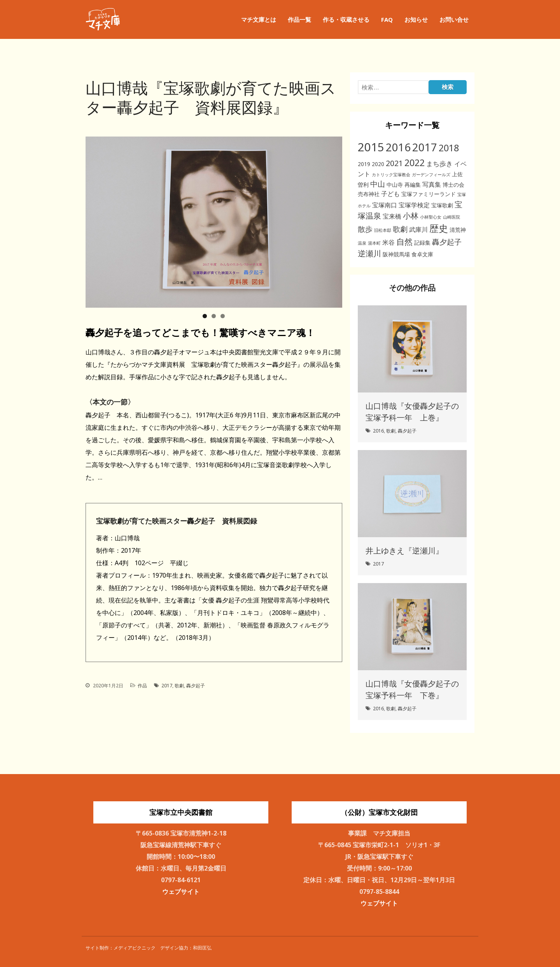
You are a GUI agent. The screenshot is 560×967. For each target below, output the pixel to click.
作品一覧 (299, 19)
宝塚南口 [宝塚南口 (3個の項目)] (385, 205)
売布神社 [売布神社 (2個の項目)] (369, 194)
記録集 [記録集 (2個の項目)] (422, 243)
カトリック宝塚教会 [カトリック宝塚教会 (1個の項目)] (391, 175)
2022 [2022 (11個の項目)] (415, 163)
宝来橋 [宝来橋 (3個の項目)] (392, 216)
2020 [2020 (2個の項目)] (378, 164)
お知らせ (416, 19)
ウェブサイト (181, 892)
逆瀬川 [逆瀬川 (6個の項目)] (369, 253)
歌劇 (179, 686)
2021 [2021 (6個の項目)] (394, 163)
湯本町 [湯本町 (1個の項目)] (374, 243)
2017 (167, 686)
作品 (142, 686)
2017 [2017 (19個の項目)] (425, 147)
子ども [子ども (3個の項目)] (390, 194)
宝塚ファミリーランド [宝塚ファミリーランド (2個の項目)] (429, 194)
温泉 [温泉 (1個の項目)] (362, 243)
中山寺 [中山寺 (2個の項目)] (395, 185)
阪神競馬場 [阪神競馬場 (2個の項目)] (396, 254)
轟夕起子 (196, 686)
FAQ (387, 19)
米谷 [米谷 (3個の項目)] (388, 242)
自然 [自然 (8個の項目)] (404, 241)
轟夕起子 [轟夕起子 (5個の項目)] (447, 242)
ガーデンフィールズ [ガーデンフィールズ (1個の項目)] (431, 175)
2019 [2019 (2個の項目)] (364, 164)
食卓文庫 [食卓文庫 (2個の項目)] (422, 254)
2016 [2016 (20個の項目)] (398, 147)
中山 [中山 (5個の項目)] (378, 184)
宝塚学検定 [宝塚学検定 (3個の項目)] (414, 205)
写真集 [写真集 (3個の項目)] (432, 184)
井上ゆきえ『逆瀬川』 (404, 551)
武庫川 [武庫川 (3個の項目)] (418, 229)
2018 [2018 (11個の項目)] (449, 148)
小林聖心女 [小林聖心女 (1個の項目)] (431, 217)
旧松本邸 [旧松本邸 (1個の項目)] (383, 230)
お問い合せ (454, 19)
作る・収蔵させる (346, 19)
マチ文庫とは (259, 19)
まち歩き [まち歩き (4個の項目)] (439, 164)
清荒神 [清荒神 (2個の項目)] (458, 230)
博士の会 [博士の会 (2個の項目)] (453, 185)
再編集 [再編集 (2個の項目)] (413, 185)
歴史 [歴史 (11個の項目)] (439, 228)
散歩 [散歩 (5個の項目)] (365, 229)
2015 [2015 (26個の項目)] (371, 147)
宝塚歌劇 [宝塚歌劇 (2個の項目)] (442, 205)
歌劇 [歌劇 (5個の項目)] (400, 229)
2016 (378, 431)
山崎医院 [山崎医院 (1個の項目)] (451, 217)
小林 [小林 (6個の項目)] (411, 216)
